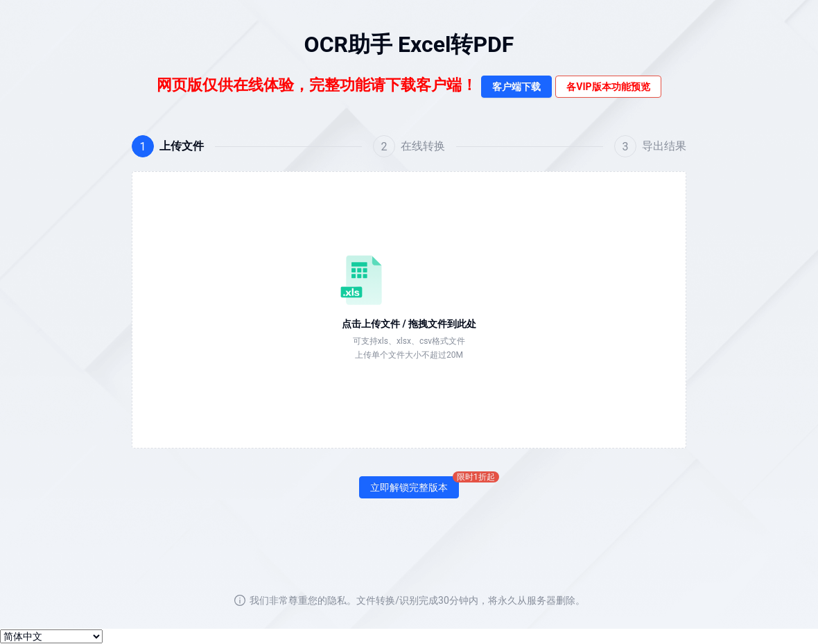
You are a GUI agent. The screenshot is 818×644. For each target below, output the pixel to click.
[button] (409, 310)
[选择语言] (51, 636)
